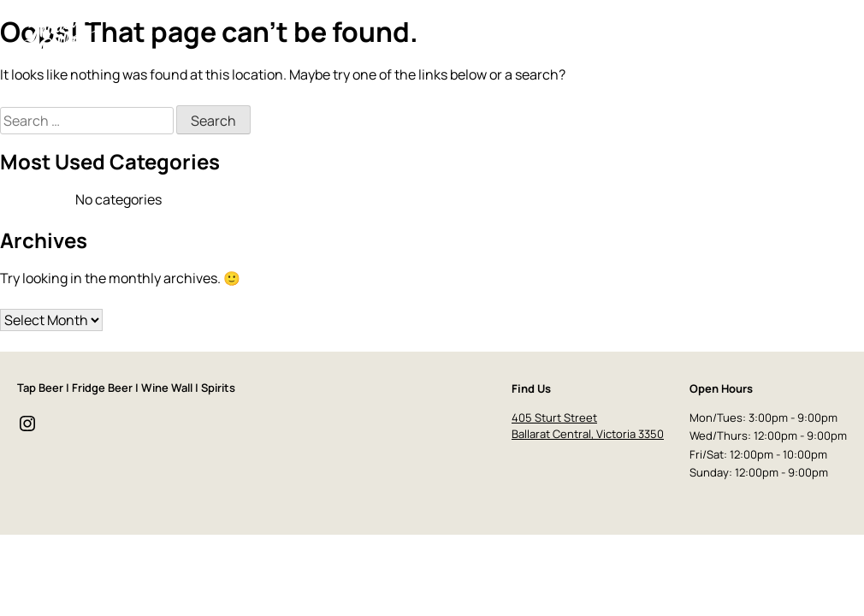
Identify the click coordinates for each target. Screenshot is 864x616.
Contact (811, 36)
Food (660, 36)
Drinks (612, 36)
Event (706, 36)
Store (754, 36)
